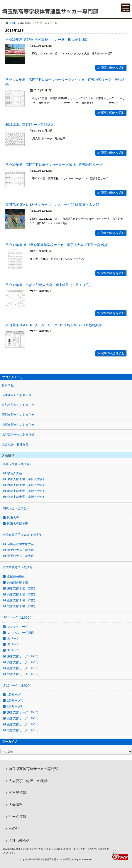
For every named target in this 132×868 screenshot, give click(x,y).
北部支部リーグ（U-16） (24, 730)
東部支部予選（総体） (22, 588)
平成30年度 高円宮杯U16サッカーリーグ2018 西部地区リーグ (54, 165)
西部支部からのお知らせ (18, 415)
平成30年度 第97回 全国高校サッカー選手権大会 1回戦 (46, 40)
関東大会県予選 (18, 524)
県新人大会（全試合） (18, 464)
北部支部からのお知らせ (18, 434)
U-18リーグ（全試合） (18, 617)
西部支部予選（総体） (22, 594)
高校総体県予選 (18, 582)
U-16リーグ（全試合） (18, 686)
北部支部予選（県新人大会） (26, 497)
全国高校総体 (16, 577)
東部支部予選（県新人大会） (26, 479)
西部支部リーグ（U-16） (24, 718)
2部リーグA (15, 701)
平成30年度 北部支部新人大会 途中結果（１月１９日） (49, 285)
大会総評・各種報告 (15, 444)
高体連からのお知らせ (17, 395)
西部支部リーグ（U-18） (24, 662)
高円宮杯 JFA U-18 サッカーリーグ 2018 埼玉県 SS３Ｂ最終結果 (54, 325)
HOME (13, 23)
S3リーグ (13, 650)
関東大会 (13, 518)
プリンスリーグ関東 (21, 633)
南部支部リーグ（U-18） (24, 668)
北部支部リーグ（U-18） (24, 674)
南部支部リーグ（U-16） (24, 724)
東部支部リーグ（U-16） (24, 712)
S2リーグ (13, 645)
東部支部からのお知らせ (18, 405)
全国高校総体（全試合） (19, 567)
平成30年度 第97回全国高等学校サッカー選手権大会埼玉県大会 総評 (57, 245)
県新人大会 (15, 473)
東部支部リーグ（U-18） (24, 656)
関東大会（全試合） (16, 508)
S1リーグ (13, 639)
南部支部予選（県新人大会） (26, 491)
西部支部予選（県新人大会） (26, 485)
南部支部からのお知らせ (18, 425)
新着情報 (8, 385)
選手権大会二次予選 (21, 556)
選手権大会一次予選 (21, 550)
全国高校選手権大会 (21, 544)
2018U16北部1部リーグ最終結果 (30, 125)
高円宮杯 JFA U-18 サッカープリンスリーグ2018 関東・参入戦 (52, 205)
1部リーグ (14, 695)
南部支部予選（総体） (22, 600)
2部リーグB (15, 707)
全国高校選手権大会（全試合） (23, 535)
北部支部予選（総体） (22, 606)
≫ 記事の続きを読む (111, 68)
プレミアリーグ (18, 627)
